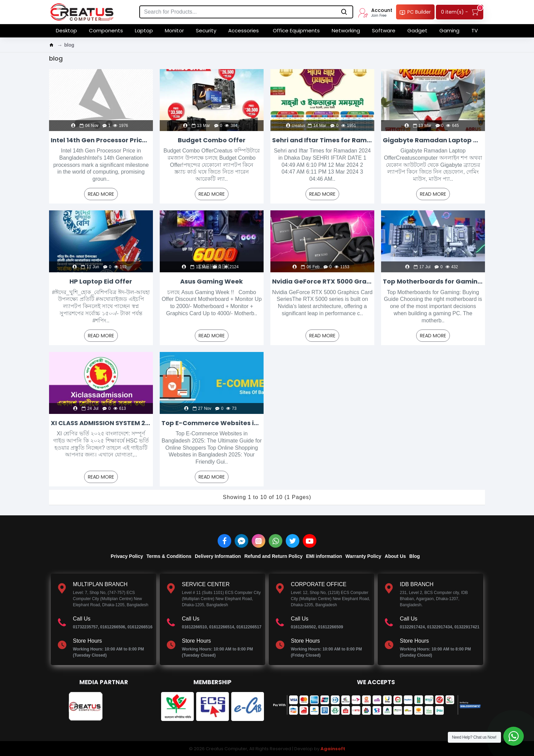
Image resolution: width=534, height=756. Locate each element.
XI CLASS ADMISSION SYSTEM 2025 (101, 423)
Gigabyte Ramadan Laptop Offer (433, 140)
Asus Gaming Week (211, 281)
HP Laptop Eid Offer (101, 281)
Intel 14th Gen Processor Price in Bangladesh (101, 140)
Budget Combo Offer (212, 140)
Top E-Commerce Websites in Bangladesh (212, 423)
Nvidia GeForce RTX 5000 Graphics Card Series (322, 281)
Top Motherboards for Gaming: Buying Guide (433, 281)
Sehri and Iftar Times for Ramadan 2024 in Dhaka (322, 140)
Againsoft (333, 749)
